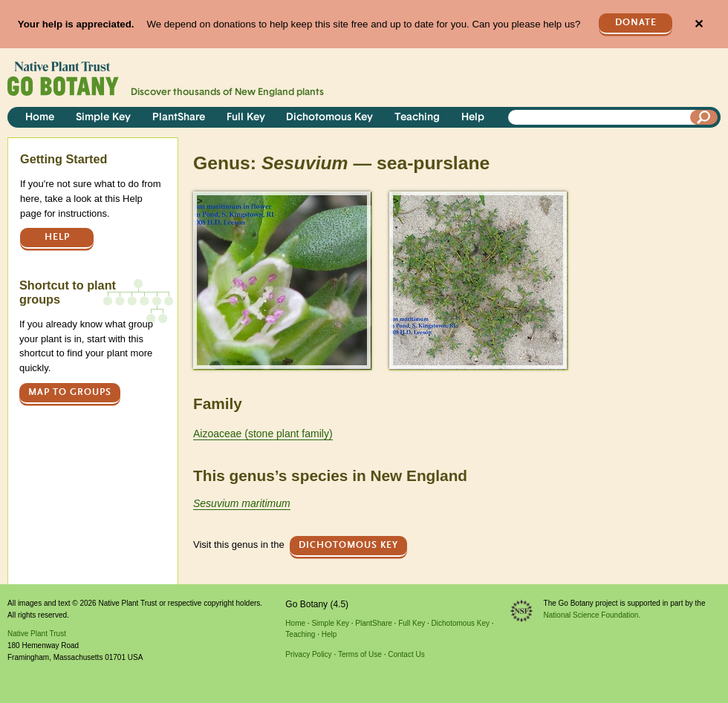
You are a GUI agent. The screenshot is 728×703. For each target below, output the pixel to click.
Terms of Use (360, 654)
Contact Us (406, 654)
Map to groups (70, 392)
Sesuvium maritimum (242, 503)
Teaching (417, 118)
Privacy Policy (308, 654)
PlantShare (179, 118)
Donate (636, 23)
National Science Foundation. (592, 615)
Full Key (246, 118)
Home (40, 118)
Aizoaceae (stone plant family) (263, 434)
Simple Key (103, 118)
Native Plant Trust (37, 634)
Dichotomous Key (329, 118)
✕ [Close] (699, 24)
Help (473, 118)
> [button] (200, 201)
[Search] (704, 117)
